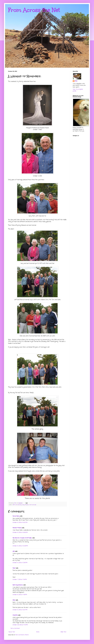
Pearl (14, 568)
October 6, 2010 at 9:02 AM (20, 523)
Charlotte (15, 615)
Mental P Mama (17, 528)
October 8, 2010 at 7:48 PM (20, 595)
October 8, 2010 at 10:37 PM (20, 610)
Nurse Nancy (16, 516)
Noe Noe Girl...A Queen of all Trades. (22, 538)
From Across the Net (34, 10)
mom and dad (33, 505)
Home (38, 632)
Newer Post (12, 632)
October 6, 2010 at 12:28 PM (20, 546)
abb (14, 551)
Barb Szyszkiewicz (18, 585)
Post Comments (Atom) (22, 635)
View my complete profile (78, 90)
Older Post (63, 632)
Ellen (14, 600)
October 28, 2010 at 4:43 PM (20, 625)
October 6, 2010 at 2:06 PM (20, 563)
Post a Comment (15, 628)
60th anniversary (17, 505)
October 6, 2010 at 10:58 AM (20, 533)
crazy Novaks (25, 505)
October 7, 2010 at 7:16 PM (20, 580)
